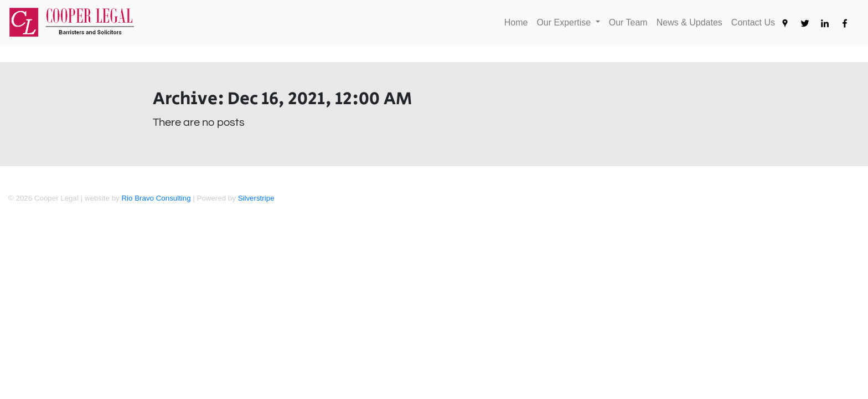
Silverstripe (256, 198)
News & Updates (692, 21)
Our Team (631, 21)
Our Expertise (565, 22)
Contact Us (755, 21)
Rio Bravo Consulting (156, 198)
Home (518, 21)
